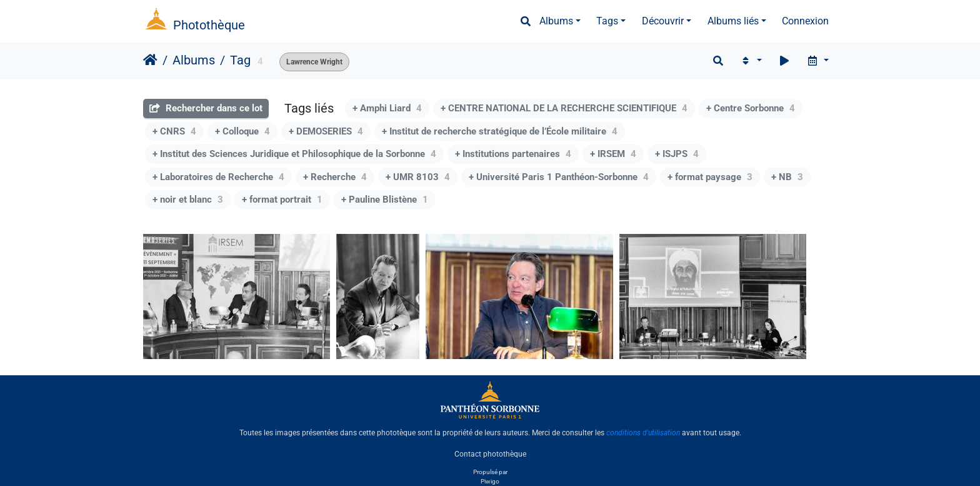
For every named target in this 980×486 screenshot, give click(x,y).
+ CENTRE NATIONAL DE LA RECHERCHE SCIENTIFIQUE (564, 108)
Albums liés (733, 21)
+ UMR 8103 (418, 177)
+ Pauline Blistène (385, 200)
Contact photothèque (490, 454)
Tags (607, 21)
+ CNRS (174, 131)
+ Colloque (242, 131)
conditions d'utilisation (643, 433)
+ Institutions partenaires (513, 154)
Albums (556, 21)
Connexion (805, 21)
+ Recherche (335, 177)
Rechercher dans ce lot (206, 108)
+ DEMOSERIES (326, 131)
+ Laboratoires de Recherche (218, 177)
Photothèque (209, 25)
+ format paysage (710, 177)
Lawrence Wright (314, 62)
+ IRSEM (613, 154)
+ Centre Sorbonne (751, 108)
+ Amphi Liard (387, 108)
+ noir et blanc (188, 200)
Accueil (150, 60)
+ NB (787, 177)
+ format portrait (282, 200)
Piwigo (490, 481)
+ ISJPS (677, 154)
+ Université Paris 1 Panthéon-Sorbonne (559, 177)
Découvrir (663, 21)
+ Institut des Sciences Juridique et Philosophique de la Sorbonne (294, 154)
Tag (240, 60)
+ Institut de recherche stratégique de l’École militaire (500, 131)
